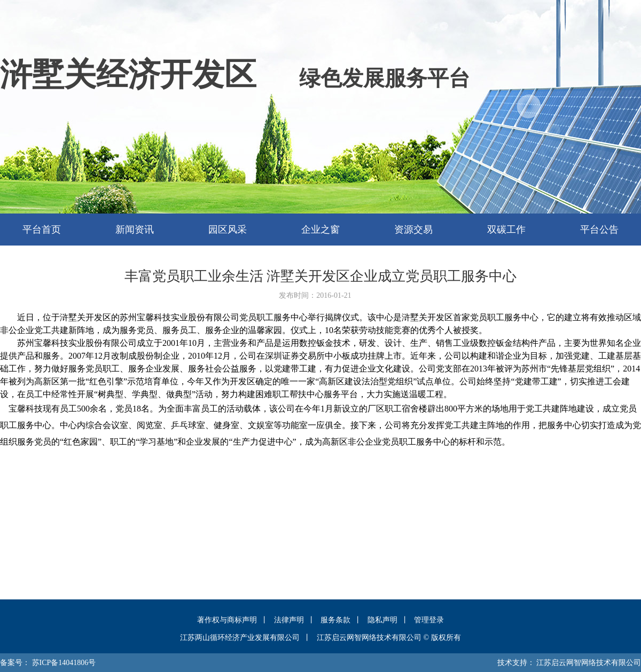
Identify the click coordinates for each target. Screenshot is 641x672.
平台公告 (599, 230)
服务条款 (335, 620)
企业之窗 (320, 230)
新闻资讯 (135, 230)
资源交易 (413, 230)
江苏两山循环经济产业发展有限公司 (240, 638)
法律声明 (289, 620)
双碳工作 (506, 230)
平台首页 (42, 230)
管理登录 (429, 620)
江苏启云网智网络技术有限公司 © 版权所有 (389, 638)
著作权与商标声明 (227, 620)
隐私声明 (382, 620)
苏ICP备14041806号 (64, 663)
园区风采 (228, 230)
